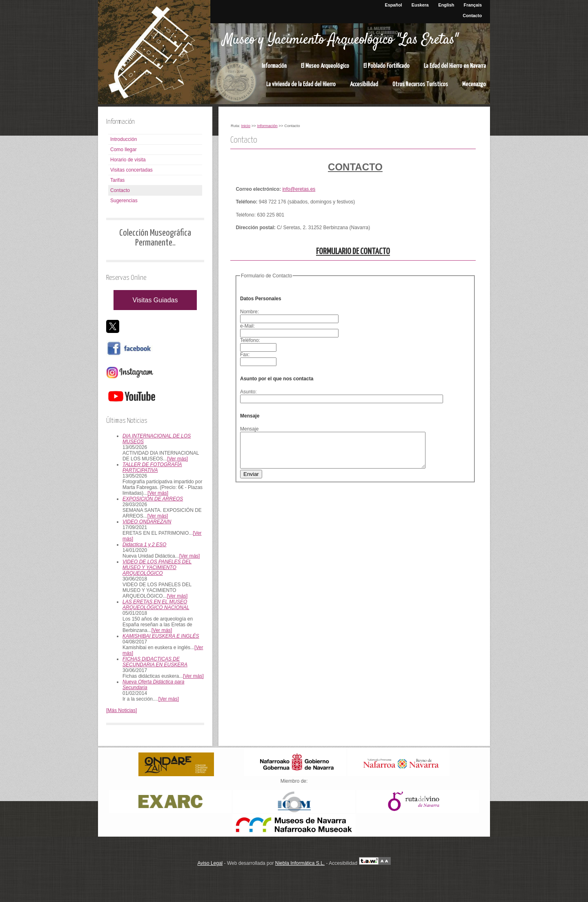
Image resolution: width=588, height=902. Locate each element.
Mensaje (249, 429)
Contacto (472, 16)
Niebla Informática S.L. (300, 863)
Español (394, 5)
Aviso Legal (210, 863)
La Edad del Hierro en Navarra (455, 66)
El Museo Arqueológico (325, 66)
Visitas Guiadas (155, 300)
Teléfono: (251, 340)
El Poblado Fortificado (386, 66)
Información (274, 66)
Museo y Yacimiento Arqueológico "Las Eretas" (340, 40)
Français (473, 5)
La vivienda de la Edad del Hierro (301, 84)
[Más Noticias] (121, 710)
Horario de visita (128, 160)
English (446, 5)
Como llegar (124, 150)
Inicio (246, 126)
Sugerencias (124, 201)
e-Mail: (249, 326)
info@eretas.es (299, 189)
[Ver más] (177, 459)
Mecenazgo (474, 84)
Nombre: (251, 312)
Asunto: (250, 392)
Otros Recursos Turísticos (420, 84)
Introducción (124, 139)
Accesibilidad (364, 84)
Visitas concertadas (131, 170)
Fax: (246, 355)
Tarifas (117, 180)
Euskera (420, 5)
